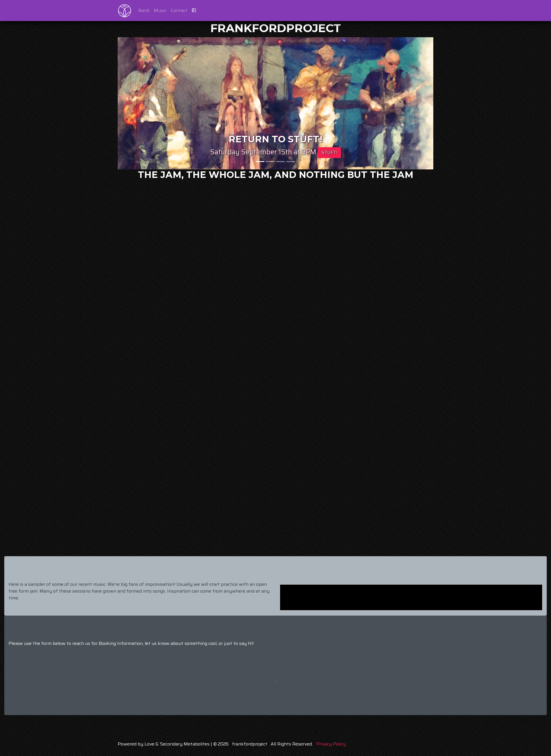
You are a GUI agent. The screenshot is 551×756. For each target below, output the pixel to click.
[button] (141, 103)
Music (160, 10)
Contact (179, 10)
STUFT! (329, 152)
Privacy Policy (331, 744)
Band (144, 10)
